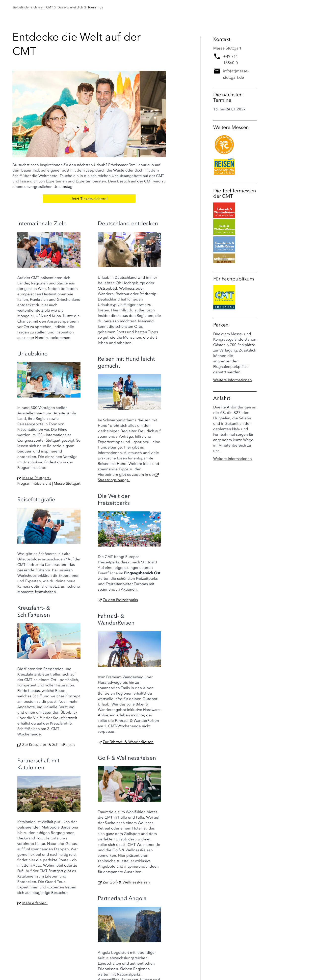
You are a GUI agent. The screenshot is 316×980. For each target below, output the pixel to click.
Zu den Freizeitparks (120, 600)
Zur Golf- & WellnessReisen (126, 882)
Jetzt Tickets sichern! (89, 199)
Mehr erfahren (35, 903)
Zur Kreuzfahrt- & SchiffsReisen (49, 745)
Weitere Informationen (233, 380)
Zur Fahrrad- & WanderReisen (128, 742)
